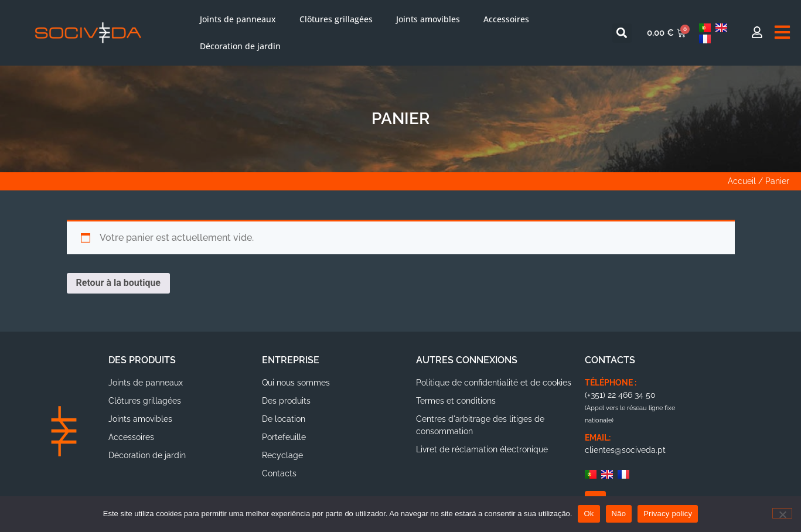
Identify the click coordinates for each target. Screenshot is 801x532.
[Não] (782, 513)
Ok (589, 514)
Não (619, 514)
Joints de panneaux (238, 19)
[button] (622, 33)
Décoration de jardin (240, 46)
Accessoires (506, 19)
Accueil (742, 181)
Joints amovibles (428, 19)
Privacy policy (668, 514)
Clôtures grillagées (336, 19)
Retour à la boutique (119, 283)
